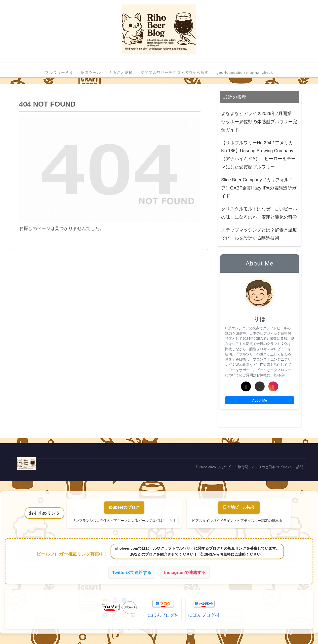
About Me (260, 400)
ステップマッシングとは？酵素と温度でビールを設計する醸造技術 (259, 234)
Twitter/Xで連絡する (131, 573)
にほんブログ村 (163, 616)
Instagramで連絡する (186, 573)
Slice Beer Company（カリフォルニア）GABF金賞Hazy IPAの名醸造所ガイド (259, 188)
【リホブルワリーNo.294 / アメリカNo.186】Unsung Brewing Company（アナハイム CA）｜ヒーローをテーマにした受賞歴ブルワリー (258, 155)
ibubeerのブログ (124, 507)
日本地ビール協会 (239, 507)
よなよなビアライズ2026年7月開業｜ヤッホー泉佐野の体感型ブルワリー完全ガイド (259, 122)
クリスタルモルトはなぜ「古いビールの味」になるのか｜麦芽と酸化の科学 (259, 213)
